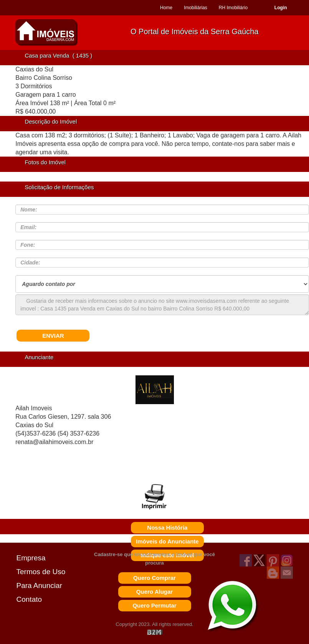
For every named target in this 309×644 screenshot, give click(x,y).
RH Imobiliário (233, 8)
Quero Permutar (154, 605)
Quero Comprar (154, 578)
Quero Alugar (154, 592)
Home (166, 8)
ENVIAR (53, 336)
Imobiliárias (196, 8)
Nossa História (167, 528)
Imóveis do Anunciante (167, 541)
